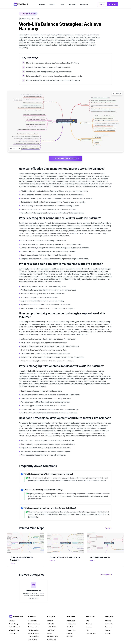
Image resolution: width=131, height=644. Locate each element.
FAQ (87, 631)
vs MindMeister (52, 628)
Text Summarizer (33, 628)
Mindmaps (89, 628)
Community (109, 628)
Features (52, 4)
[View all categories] (106, 575)
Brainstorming (71, 624)
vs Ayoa (50, 634)
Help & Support (91, 634)
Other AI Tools (33, 640)
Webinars (89, 624)
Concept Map (71, 631)
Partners (108, 631)
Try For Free (112, 4)
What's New (13, 634)
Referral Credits (14, 631)
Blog (87, 621)
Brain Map (70, 634)
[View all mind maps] (108, 528)
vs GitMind (51, 631)
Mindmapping (71, 621)
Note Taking (70, 628)
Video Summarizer (34, 634)
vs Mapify (50, 624)
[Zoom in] (19, 149)
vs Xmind (50, 621)
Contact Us (109, 624)
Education (70, 637)
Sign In (102, 4)
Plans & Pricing (13, 624)
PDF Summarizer (33, 631)
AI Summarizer (33, 621)
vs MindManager (53, 637)
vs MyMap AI (51, 640)
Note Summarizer (34, 637)
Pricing (62, 4)
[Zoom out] (11, 149)
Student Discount (14, 628)
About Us (108, 621)
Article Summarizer (34, 624)
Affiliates (108, 634)
